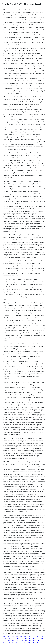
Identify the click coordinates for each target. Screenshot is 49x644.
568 (16, 642)
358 (8, 636)
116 (42, 640)
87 (30, 638)
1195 (9, 642)
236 (24, 642)
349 (21, 636)
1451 (13, 636)
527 (30, 640)
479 (18, 638)
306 (17, 636)
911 (26, 640)
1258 (14, 638)
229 (42, 636)
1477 (38, 642)
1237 (22, 640)
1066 (9, 638)
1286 (33, 642)
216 (4, 640)
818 (25, 636)
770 (22, 638)
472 (4, 642)
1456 (28, 642)
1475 (34, 638)
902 (34, 640)
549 (26, 638)
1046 (38, 640)
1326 (9, 640)
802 (42, 638)
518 (33, 636)
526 (13, 640)
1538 (38, 636)
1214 (17, 640)
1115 (38, 638)
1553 (29, 636)
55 (13, 642)
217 (20, 642)
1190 (5, 638)
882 (4, 636)
